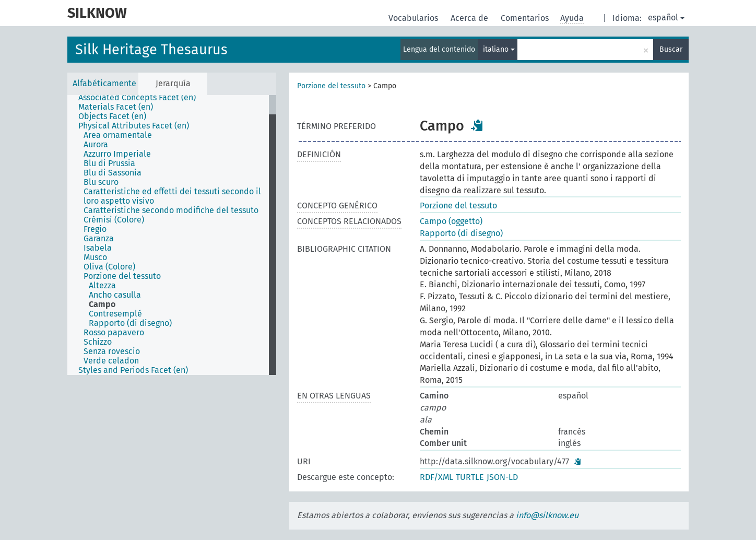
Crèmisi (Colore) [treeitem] (114, 220)
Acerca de (470, 18)
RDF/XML (436, 477)
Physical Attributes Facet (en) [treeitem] (134, 126)
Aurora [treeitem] (96, 145)
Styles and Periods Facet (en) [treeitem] (133, 370)
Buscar (671, 49)
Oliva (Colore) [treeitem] (109, 267)
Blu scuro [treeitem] (101, 182)
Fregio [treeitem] (95, 229)
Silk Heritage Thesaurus (151, 50)
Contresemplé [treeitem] (115, 314)
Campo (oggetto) (451, 221)
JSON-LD (502, 477)
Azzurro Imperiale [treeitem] (117, 154)
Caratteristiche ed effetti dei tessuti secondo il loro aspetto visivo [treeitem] (172, 196)
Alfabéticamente (104, 83)
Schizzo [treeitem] (98, 342)
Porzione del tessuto (331, 86)
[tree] (172, 235)
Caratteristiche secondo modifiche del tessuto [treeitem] (171, 210)
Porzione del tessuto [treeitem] (122, 276)
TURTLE (470, 477)
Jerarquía (173, 83)
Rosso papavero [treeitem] (114, 333)
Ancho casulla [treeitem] (115, 295)
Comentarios (526, 18)
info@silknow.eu (547, 515)
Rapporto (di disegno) (461, 233)
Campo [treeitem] (102, 304)
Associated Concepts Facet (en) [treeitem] (137, 98)
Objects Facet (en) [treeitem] (112, 116)
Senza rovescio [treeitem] (112, 351)
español (666, 17)
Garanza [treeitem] (99, 239)
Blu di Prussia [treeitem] (109, 163)
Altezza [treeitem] (102, 286)
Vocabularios (414, 18)
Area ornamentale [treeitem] (118, 135)
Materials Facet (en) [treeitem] (116, 107)
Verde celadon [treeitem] (111, 361)
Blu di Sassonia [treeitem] (113, 173)
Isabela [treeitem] (98, 248)
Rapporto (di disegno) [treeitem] (130, 323)
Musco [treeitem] (95, 257)
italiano (499, 49)
